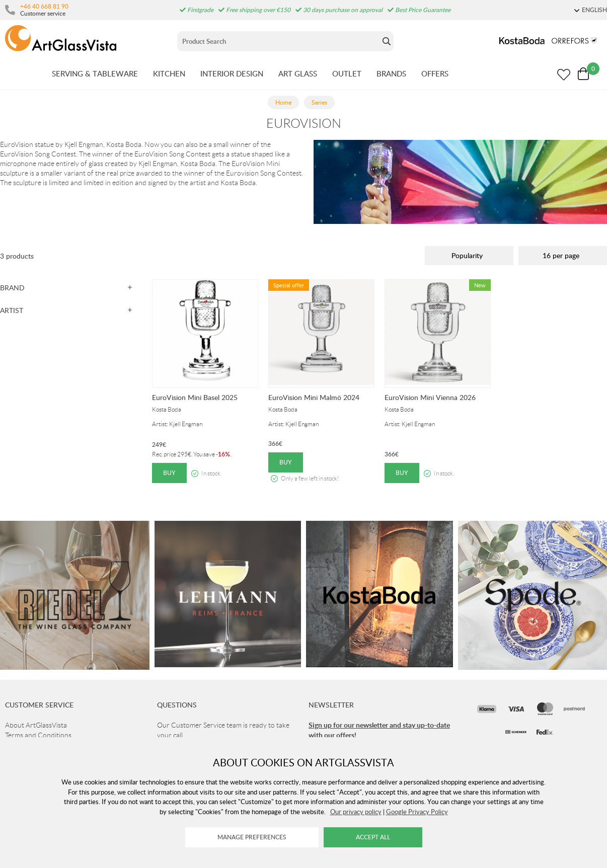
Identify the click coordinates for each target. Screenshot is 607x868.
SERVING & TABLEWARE (95, 73)
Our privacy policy (356, 812)
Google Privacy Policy (417, 812)
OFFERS (435, 73)
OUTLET (347, 73)
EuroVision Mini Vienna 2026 (430, 397)
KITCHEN (169, 73)
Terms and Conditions (38, 735)
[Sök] (278, 41)
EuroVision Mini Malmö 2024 (314, 397)
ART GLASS (298, 73)
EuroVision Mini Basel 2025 (195, 397)
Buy (169, 473)
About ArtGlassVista (36, 725)
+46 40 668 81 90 (44, 6)
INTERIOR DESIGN (232, 73)
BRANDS (391, 73)
